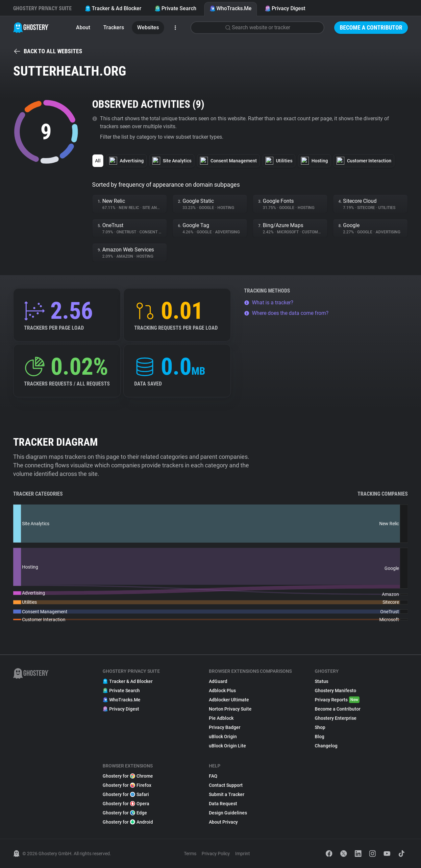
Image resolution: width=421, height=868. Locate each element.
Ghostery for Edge (125, 813)
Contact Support (226, 785)
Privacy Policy (216, 854)
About (83, 27)
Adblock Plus (222, 691)
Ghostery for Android (128, 822)
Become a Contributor (371, 27)
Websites (148, 27)
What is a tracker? (269, 303)
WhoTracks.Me (231, 8)
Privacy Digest (285, 8)
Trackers (114, 27)
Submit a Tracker (227, 794)
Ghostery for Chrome (128, 776)
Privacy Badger (225, 727)
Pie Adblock (221, 718)
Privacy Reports (337, 700)
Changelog (326, 746)
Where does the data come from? (286, 313)
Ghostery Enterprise (336, 718)
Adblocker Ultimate (229, 700)
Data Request (223, 804)
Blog (320, 737)
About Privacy (223, 822)
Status (322, 681)
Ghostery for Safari (126, 794)
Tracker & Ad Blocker (113, 8)
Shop (320, 727)
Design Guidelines (228, 813)
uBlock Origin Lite (227, 746)
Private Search (175, 8)
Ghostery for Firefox (127, 785)
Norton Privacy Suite (230, 709)
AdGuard (218, 681)
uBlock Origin (223, 737)
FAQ (213, 776)
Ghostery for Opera (126, 804)
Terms (190, 854)
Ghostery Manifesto (335, 691)
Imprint (243, 854)
